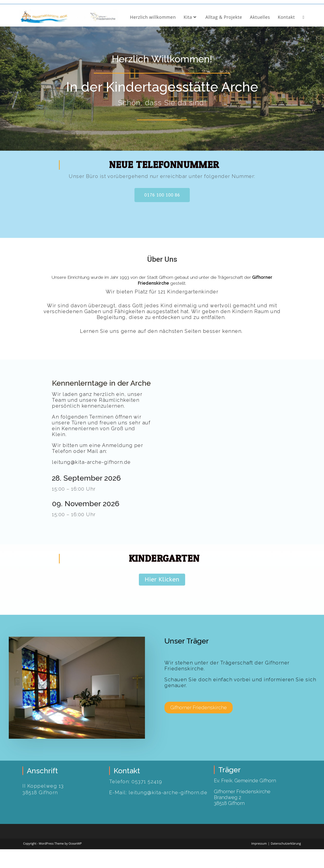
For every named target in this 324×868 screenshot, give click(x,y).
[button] (162, 214)
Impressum (259, 862)
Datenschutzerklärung (286, 862)
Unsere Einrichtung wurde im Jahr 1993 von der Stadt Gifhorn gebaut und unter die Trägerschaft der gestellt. (162, 299)
